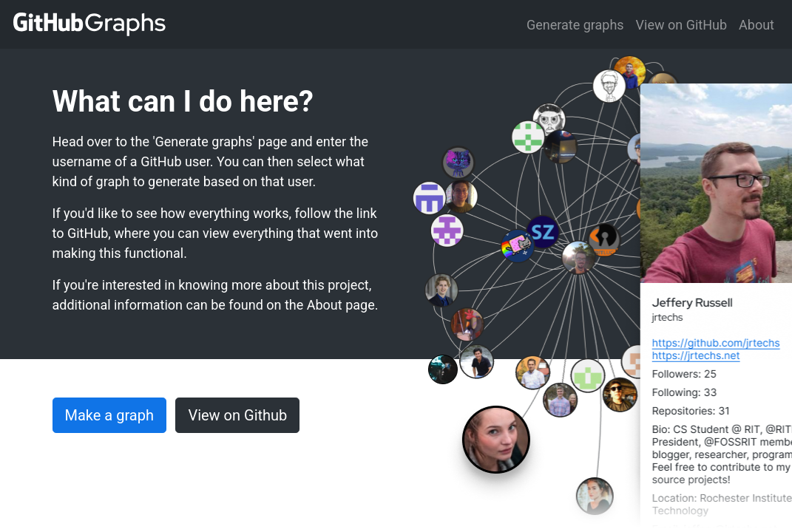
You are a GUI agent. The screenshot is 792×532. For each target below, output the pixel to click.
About (757, 25)
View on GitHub (681, 25)
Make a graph (109, 415)
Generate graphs (575, 25)
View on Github (237, 415)
